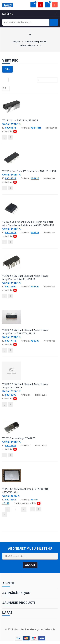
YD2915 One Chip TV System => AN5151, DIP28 (29, 171)
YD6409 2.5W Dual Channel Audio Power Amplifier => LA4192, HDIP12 (25, 278)
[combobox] (47, 80)
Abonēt (30, 565)
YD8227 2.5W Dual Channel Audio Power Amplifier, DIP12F (25, 386)
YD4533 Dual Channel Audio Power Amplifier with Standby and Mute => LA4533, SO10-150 (28, 224)
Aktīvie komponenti (36, 42)
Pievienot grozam (5, 515)
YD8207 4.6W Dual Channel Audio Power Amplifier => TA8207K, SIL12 (25, 332)
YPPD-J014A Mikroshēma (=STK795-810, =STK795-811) (26, 491)
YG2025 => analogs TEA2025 (19, 438)
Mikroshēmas (27, 45)
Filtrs (7, 69)
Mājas (17, 42)
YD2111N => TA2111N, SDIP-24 (20, 120)
